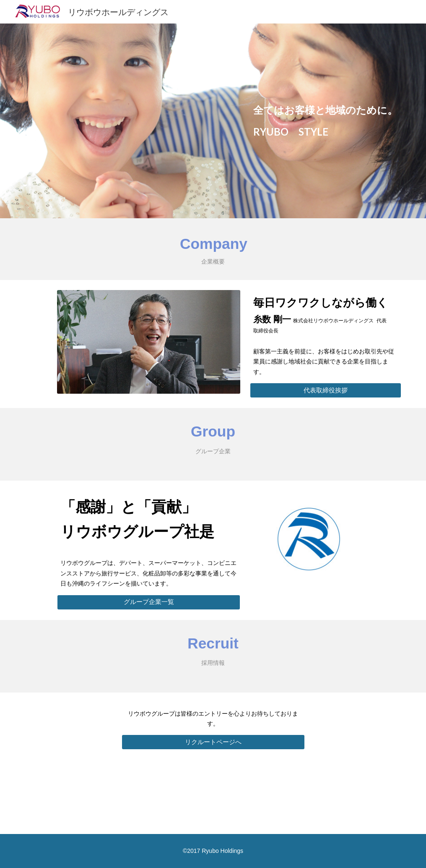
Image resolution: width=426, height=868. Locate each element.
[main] (325, 121)
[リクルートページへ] (213, 742)
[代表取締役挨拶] (325, 390)
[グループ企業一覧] (149, 602)
